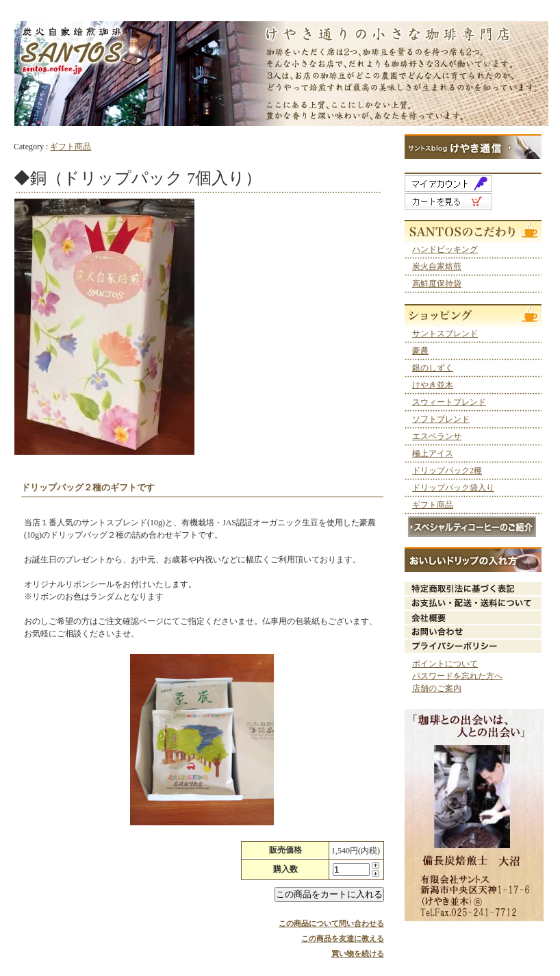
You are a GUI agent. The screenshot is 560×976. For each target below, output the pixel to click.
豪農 (420, 351)
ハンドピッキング (445, 249)
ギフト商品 (71, 147)
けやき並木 (433, 385)
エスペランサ (437, 436)
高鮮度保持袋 (437, 284)
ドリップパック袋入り (453, 488)
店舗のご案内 (437, 688)
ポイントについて (445, 664)
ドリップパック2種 (447, 471)
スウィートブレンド (449, 402)
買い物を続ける (358, 953)
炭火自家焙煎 (437, 266)
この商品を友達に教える (343, 938)
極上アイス (433, 453)
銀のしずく (433, 368)
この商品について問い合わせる (331, 923)
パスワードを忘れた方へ (457, 676)
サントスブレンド (445, 334)
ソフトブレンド (441, 419)
